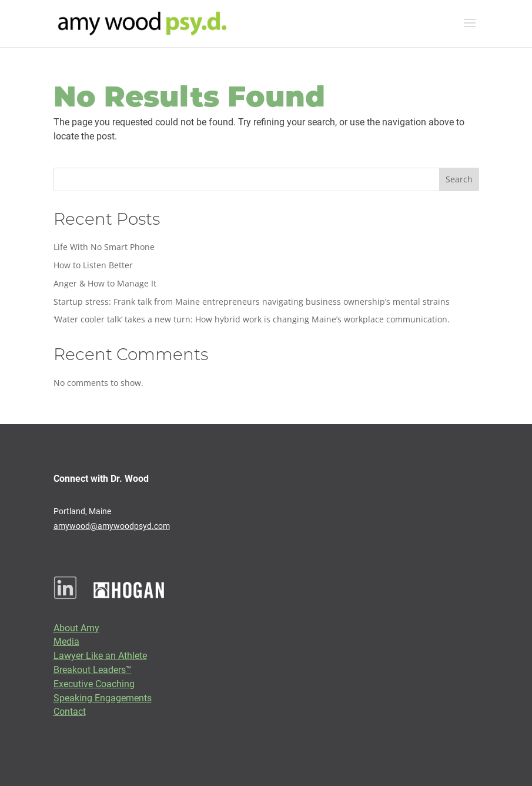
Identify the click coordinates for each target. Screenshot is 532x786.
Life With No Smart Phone (104, 247)
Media (66, 641)
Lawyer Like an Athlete (100, 655)
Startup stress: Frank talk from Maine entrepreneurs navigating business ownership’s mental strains (252, 302)
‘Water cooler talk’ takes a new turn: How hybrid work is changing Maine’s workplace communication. (252, 319)
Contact (70, 711)
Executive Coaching (94, 683)
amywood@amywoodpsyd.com (112, 526)
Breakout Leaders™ (93, 669)
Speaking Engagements (103, 697)
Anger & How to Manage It (105, 283)
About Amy (76, 627)
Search (459, 179)
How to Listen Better (93, 265)
